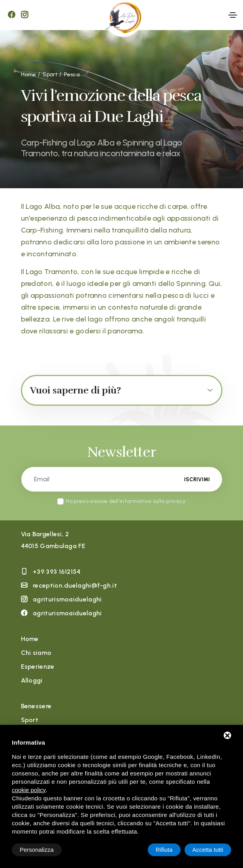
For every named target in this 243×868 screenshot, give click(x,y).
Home (30, 639)
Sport (30, 720)
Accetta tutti (208, 850)
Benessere (36, 706)
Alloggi (32, 680)
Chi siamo (36, 653)
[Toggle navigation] (233, 15)
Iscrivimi (197, 479)
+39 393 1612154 (57, 572)
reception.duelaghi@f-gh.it (75, 585)
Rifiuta (164, 850)
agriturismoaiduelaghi (67, 599)
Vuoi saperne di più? (75, 390)
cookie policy (29, 790)
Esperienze (38, 667)
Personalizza (37, 850)
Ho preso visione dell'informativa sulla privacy (125, 501)
